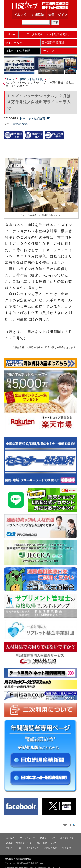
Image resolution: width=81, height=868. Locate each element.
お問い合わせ (51, 848)
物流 (25, 124)
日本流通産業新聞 (53, 43)
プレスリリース (14, 848)
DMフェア (48, 51)
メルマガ (26, 15)
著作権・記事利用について (19, 843)
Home (12, 34)
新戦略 (18, 124)
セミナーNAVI (14, 43)
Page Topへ (68, 824)
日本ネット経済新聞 (18, 51)
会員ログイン (61, 15)
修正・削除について (46, 843)
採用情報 (67, 848)
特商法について (47, 838)
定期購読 (43, 15)
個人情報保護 (67, 838)
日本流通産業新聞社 (40, 5)
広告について (33, 848)
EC (49, 79)
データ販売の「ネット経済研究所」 (49, 34)
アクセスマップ (27, 838)
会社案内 (10, 838)
